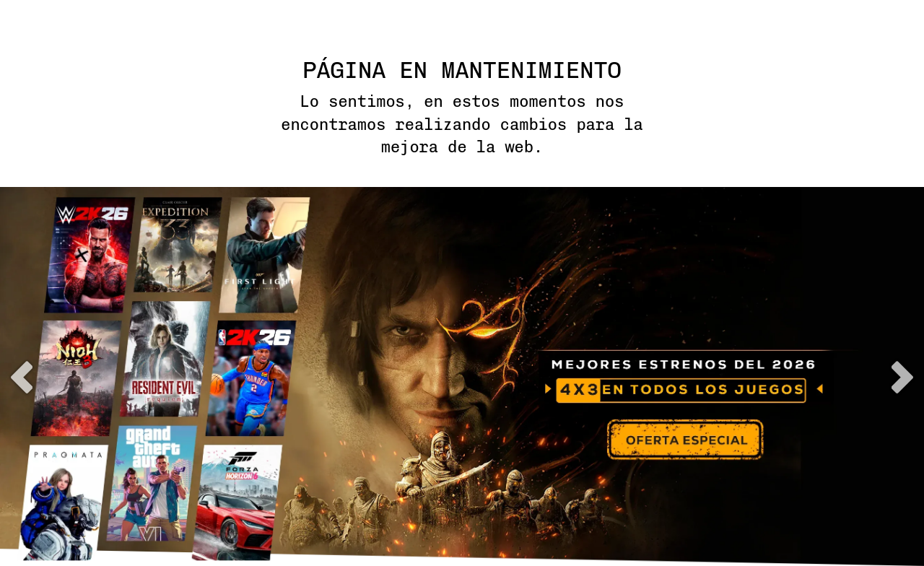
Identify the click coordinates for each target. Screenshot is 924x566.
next (902, 377)
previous (22, 377)
